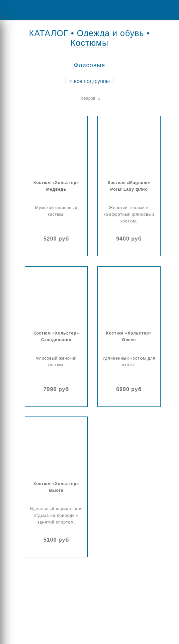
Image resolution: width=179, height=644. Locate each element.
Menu (10, 10)
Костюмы (89, 43)
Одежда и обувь (111, 33)
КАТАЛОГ (49, 33)
